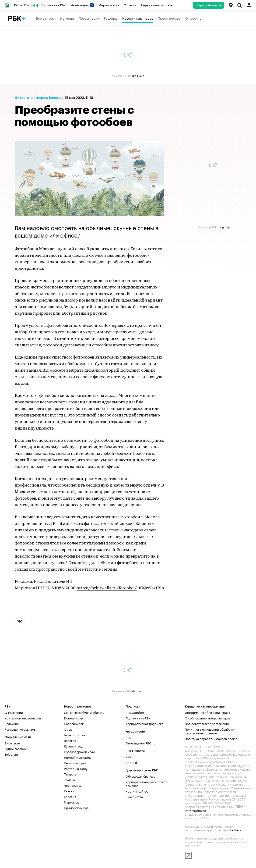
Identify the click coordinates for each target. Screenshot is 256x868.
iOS (128, 757)
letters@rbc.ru (195, 810)
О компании (14, 712)
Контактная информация (23, 718)
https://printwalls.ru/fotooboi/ (107, 588)
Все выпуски (46, 18)
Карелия (70, 796)
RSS (128, 737)
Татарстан (71, 774)
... (170, 4)
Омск (68, 729)
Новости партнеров (138, 18)
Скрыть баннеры (209, 5)
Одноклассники (16, 748)
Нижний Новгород (77, 757)
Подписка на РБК (53, 5)
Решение (111, 18)
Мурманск (71, 802)
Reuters (235, 830)
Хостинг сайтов (137, 791)
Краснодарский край (79, 751)
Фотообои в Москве (34, 249)
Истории (67, 18)
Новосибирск (74, 723)
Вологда (56, 98)
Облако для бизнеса (140, 776)
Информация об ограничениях (207, 712)
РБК (15, 19)
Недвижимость (152, 5)
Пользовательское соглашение (207, 723)
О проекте (193, 18)
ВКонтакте (12, 743)
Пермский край (75, 763)
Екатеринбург (74, 718)
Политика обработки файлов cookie (211, 738)
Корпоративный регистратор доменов (147, 783)
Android (131, 762)
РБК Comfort (135, 712)
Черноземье (73, 785)
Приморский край (77, 808)
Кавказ (69, 791)
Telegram (11, 754)
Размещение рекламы (20, 729)
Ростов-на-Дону (76, 768)
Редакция (12, 723)
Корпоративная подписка (144, 723)
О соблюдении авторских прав (208, 718)
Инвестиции (82, 5)
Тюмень (69, 779)
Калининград (74, 746)
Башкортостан (75, 735)
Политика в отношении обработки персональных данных (210, 731)
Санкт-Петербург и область (84, 712)
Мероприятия (109, 5)
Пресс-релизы (169, 18)
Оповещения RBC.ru (140, 743)
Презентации (89, 18)
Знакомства (134, 797)
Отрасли (130, 5)
